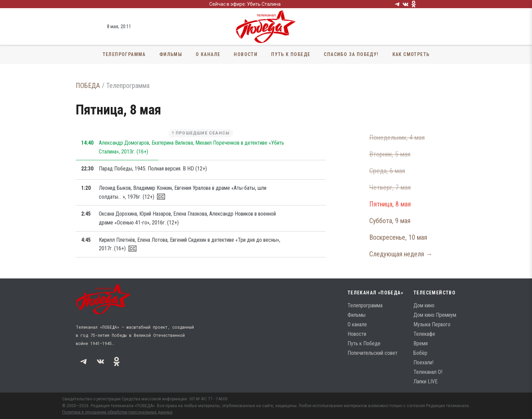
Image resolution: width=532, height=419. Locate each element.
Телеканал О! (428, 372)
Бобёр (420, 353)
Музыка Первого (432, 324)
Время (421, 343)
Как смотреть (411, 54)
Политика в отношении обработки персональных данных (117, 412)
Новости (246, 54)
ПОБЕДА (88, 86)
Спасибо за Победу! (351, 54)
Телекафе (424, 334)
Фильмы (171, 54)
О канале (208, 54)
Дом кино (424, 305)
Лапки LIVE (425, 381)
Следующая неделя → (401, 254)
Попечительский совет (373, 353)
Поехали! (423, 362)
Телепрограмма (124, 54)
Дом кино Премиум (435, 315)
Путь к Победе (291, 54)
